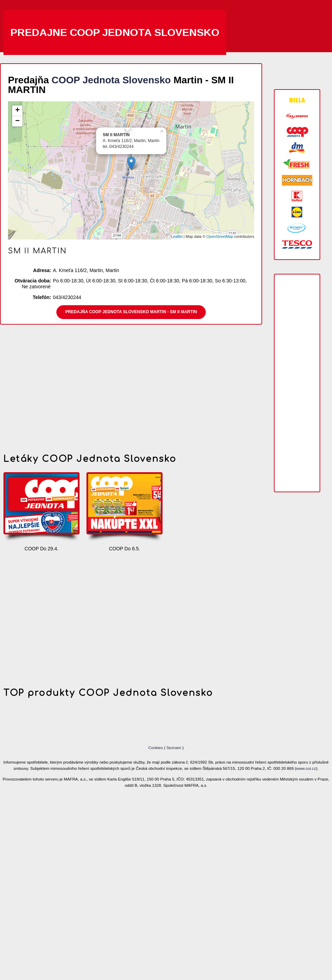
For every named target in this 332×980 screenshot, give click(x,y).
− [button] (17, 121)
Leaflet (177, 236)
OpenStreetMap (220, 236)
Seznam (174, 748)
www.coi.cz (306, 768)
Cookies (156, 748)
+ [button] (17, 111)
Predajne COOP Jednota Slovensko (115, 32)
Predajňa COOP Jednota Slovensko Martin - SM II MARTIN (131, 312)
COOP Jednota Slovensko (111, 80)
